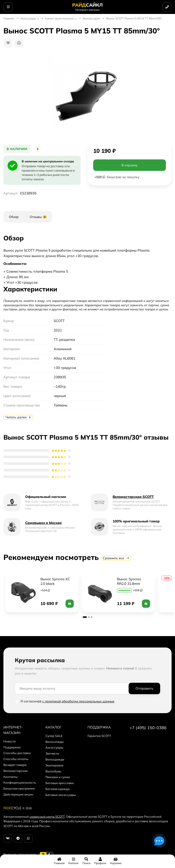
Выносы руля (91, 18)
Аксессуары (28, 18)
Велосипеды (55, 742)
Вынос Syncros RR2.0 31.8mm (129, 581)
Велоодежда (55, 759)
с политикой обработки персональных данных (78, 701)
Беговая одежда (57, 789)
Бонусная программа (19, 788)
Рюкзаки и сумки (58, 777)
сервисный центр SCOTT (47, 817)
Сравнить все (116, 558)
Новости (10, 741)
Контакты (11, 777)
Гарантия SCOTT (99, 736)
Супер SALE (54, 736)
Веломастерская (16, 771)
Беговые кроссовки (60, 783)
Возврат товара (15, 765)
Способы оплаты (16, 759)
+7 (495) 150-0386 (148, 728)
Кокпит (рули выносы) (59, 18)
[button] (85, 617)
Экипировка (54, 765)
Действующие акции (18, 794)
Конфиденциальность (20, 782)
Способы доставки (17, 753)
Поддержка (12, 747)
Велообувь (53, 771)
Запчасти (52, 753)
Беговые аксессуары (61, 795)
